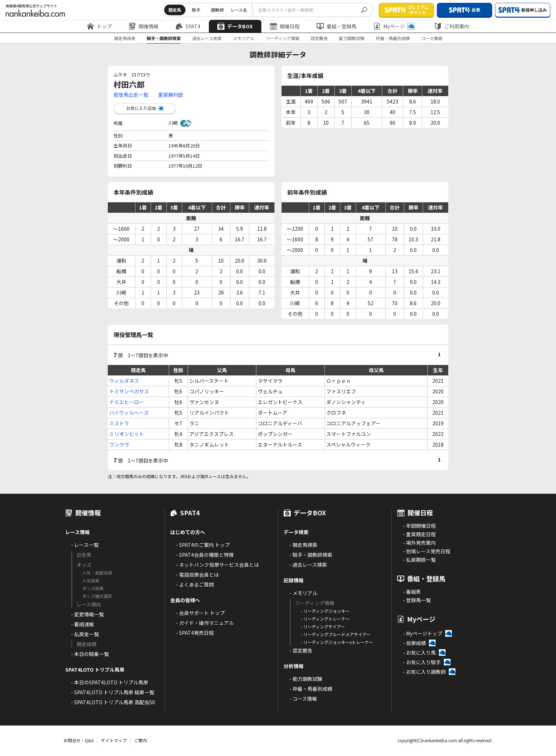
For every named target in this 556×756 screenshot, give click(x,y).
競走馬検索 (125, 38)
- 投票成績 (414, 643)
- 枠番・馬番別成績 (311, 689)
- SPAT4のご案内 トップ (203, 545)
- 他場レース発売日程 (427, 551)
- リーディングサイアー (323, 626)
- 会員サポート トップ (200, 613)
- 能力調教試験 (306, 679)
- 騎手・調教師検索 (311, 555)
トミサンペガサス (129, 391)
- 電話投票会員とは (197, 575)
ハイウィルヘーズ (129, 413)
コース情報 (432, 38)
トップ (99, 26)
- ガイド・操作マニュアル (205, 623)
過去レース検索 (207, 38)
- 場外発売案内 (419, 543)
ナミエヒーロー (127, 402)
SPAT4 (188, 26)
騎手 (196, 10)
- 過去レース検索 (308, 565)
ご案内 (140, 740)
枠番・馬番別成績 (393, 38)
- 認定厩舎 (301, 650)
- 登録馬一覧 (417, 600)
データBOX (235, 26)
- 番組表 (412, 592)
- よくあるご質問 (195, 584)
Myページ (394, 26)
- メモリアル (303, 593)
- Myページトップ (422, 633)
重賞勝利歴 (171, 95)
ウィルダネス (124, 381)
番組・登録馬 (337, 26)
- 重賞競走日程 (419, 534)
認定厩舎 (319, 38)
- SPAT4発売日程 (195, 633)
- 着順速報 (82, 624)
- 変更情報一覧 (87, 614)
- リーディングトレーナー (325, 619)
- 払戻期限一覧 (419, 560)
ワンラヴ (119, 444)
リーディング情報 (282, 38)
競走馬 (175, 10)
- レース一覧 (85, 545)
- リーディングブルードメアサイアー (336, 634)
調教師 (217, 10)
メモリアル (244, 38)
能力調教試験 (352, 38)
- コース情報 (303, 699)
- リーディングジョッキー (325, 611)
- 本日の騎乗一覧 (90, 654)
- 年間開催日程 (419, 526)
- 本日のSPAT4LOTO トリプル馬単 (110, 682)
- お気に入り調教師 (424, 672)
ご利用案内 (452, 26)
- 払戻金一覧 (85, 634)
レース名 (239, 10)
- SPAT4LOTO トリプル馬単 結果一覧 (113, 692)
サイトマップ (114, 740)
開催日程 (285, 26)
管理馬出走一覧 (131, 95)
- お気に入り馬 (419, 653)
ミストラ (119, 423)
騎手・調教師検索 (164, 38)
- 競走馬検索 (303, 545)
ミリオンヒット (127, 434)
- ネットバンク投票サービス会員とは (217, 565)
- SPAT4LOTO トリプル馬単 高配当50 (113, 702)
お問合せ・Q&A (79, 740)
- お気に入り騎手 (422, 662)
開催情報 (144, 26)
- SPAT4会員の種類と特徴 (205, 555)
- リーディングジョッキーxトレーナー (337, 642)
